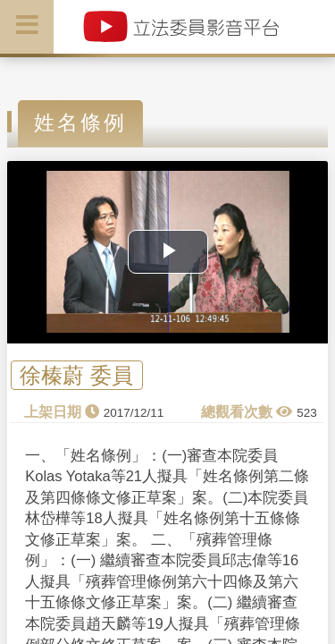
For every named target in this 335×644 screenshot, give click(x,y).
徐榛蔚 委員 (76, 375)
